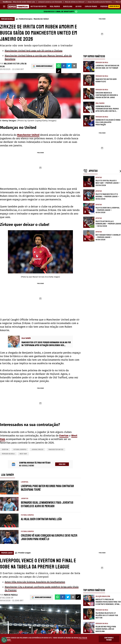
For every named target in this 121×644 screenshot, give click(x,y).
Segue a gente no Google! (44, 66)
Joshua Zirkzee (37, 450)
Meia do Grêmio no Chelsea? (75, 2)
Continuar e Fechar (109, 639)
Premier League (24, 553)
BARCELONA (68, 6)
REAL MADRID (55, 6)
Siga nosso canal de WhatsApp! (60, 12)
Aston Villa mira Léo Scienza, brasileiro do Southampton (35, 582)
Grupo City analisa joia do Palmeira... (100, 2)
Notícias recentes (39, 6)
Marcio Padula (11, 595)
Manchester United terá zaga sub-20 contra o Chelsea (34, 51)
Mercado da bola (8, 454)
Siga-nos (62, 464)
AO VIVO (79, 6)
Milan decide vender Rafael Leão (24, 2)
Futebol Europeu (26, 19)
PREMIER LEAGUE (107, 6)
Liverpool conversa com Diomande (50, 2)
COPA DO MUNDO (91, 6)
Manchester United (41, 19)
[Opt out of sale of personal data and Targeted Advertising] (4, 640)
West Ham (23, 454)
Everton (64, 436)
